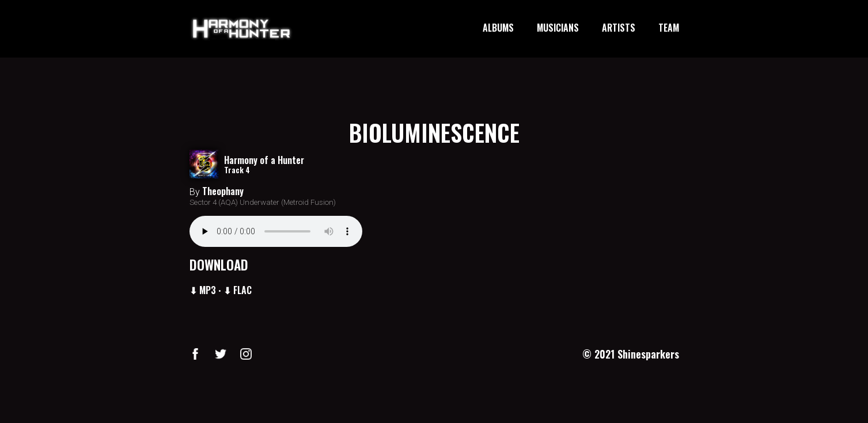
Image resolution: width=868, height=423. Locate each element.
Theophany (223, 191)
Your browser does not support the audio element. (276, 231)
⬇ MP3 (203, 290)
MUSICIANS (558, 28)
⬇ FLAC (238, 290)
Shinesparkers (648, 354)
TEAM (669, 28)
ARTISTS (619, 28)
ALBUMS (498, 28)
